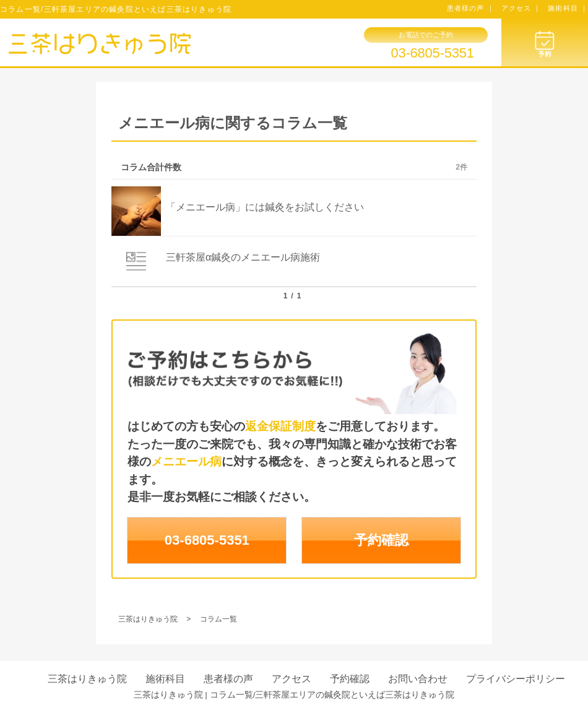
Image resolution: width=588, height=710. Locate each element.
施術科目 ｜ (568, 8)
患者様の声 (228, 679)
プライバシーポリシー (516, 679)
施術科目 (165, 679)
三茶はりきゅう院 (87, 679)
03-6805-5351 (432, 53)
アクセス (292, 679)
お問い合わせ (418, 679)
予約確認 (381, 540)
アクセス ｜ (521, 8)
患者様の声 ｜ (471, 8)
